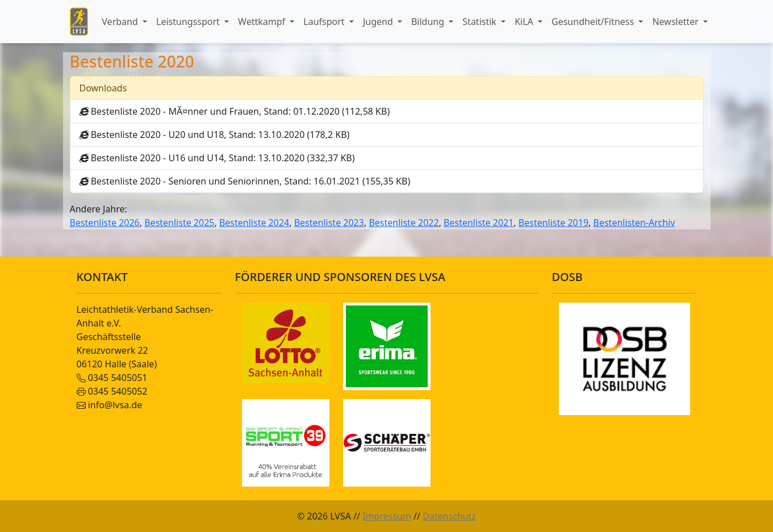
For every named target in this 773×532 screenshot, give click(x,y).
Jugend (379, 22)
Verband (121, 22)
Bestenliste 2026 (105, 223)
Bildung (429, 22)
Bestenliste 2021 (479, 223)
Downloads (103, 88)
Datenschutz (449, 516)
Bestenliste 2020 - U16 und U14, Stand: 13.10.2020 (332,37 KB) (217, 158)
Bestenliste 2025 (179, 223)
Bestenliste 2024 (254, 223)
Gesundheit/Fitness (594, 22)
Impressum (387, 516)
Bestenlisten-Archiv (634, 223)
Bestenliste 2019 (553, 223)
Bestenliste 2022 (404, 223)
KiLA (525, 22)
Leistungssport (189, 22)
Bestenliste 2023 (329, 223)
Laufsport (325, 22)
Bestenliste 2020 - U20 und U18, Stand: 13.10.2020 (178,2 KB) (215, 135)
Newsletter (676, 22)
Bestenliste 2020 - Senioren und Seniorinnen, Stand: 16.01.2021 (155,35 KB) (245, 181)
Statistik (480, 22)
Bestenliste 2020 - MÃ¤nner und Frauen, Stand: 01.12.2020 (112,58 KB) (235, 111)
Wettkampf (263, 22)
